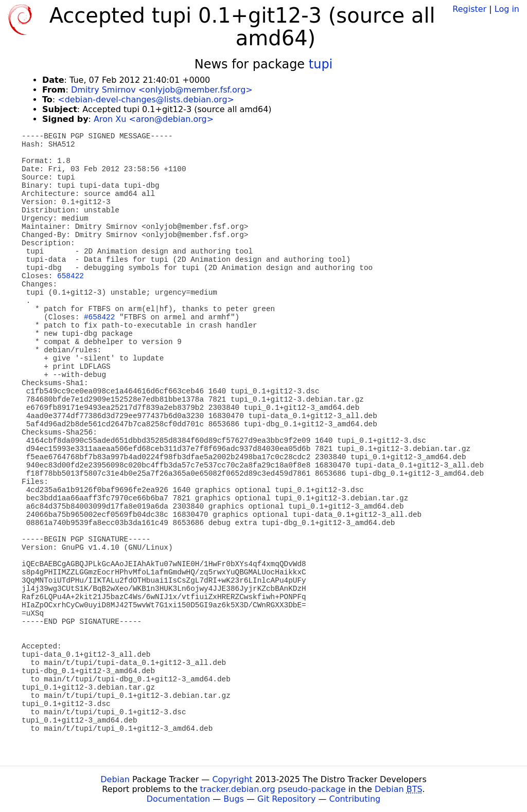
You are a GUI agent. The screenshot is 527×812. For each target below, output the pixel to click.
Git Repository (286, 799)
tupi (321, 64)
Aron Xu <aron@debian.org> (154, 119)
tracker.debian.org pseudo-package (273, 789)
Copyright (232, 779)
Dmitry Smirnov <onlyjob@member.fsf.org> (162, 90)
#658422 (99, 317)
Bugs (234, 799)
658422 (71, 276)
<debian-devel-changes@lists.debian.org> (146, 100)
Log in (507, 9)
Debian (115, 779)
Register (469, 9)
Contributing (355, 799)
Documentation (178, 799)
